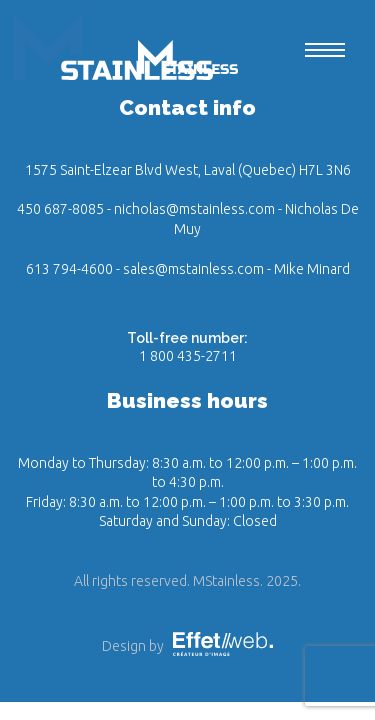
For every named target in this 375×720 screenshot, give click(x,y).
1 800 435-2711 (188, 356)
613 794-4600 (69, 269)
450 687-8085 (60, 209)
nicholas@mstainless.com (194, 209)
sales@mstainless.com (193, 269)
